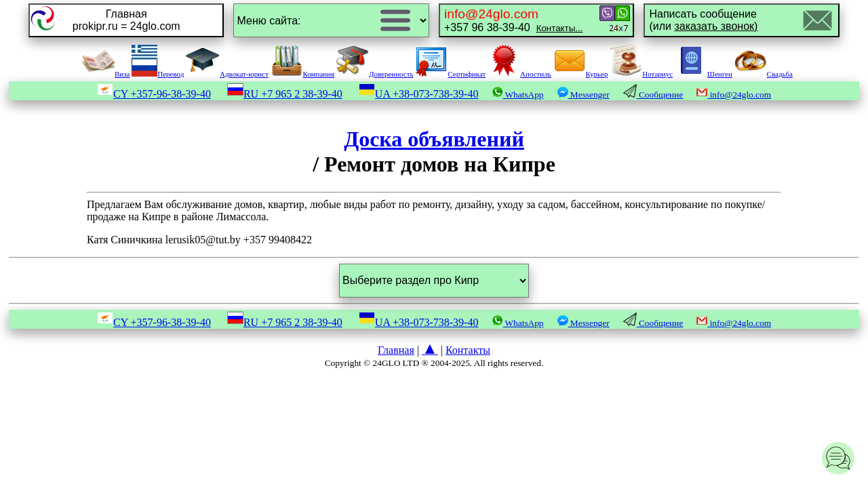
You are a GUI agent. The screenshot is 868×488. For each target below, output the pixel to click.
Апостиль (519, 74)
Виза (106, 74)
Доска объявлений (434, 139)
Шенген (704, 74)
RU (285, 94)
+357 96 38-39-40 (513, 20)
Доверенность (375, 74)
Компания (303, 74)
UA (419, 94)
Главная (396, 350)
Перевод (158, 74)
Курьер (581, 74)
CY (154, 94)
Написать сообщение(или (703, 20)
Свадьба (764, 74)
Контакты (468, 350)
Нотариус (641, 74)
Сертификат (450, 74)
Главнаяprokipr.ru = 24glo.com (126, 20)
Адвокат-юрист (227, 74)
